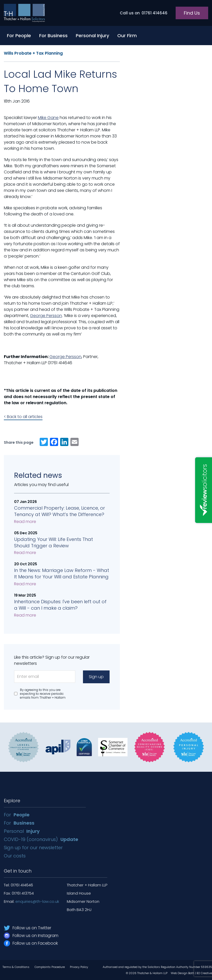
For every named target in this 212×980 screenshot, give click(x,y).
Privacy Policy (79, 967)
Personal (22, 831)
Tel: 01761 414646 (18, 885)
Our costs (15, 856)
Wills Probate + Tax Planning (33, 53)
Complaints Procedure (50, 967)
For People (19, 36)
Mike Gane (48, 118)
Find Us (192, 13)
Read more (25, 522)
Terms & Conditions (16, 967)
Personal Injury (92, 36)
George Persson (46, 316)
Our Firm (127, 36)
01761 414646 (144, 13)
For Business (53, 36)
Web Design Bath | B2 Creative (191, 973)
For (17, 815)
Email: (31, 901)
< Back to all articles (23, 417)
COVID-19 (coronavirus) (41, 839)
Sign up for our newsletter (34, 848)
